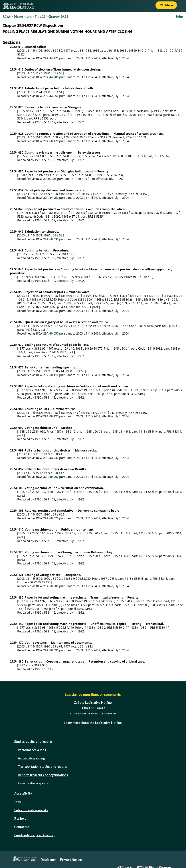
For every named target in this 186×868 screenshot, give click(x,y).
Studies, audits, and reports (33, 741)
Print (180, 17)
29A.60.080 (51, 586)
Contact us (22, 827)
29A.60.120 (51, 416)
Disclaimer (48, 860)
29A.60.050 (51, 333)
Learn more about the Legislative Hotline (93, 723)
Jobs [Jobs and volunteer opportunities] (17, 802)
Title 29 (40, 17)
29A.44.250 (51, 96)
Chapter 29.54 (58, 17)
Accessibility (23, 793)
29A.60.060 (51, 477)
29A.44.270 (51, 58)
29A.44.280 (51, 77)
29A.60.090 (51, 650)
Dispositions (23, 17)
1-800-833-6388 (108, 714)
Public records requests (31, 810)
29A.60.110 (51, 375)
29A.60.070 (51, 518)
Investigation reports (33, 783)
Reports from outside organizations (43, 775)
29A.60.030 (51, 239)
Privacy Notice (71, 860)
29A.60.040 (51, 311)
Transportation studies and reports (43, 766)
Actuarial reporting (31, 758)
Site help (20, 818)
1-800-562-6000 (93, 708)
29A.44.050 (51, 198)
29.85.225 (50, 179)
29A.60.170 (51, 141)
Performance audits (32, 750)
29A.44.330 (51, 458)
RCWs (7, 17)
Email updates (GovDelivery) (34, 835)
